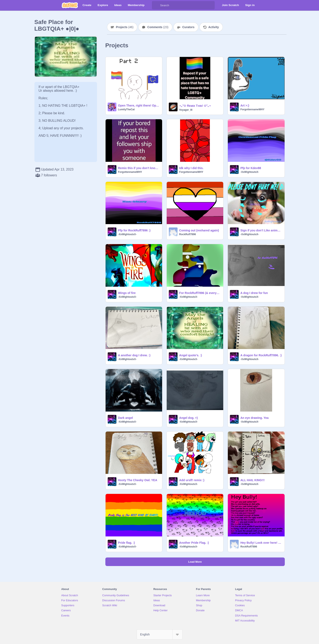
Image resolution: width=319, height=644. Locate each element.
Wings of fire (127, 293)
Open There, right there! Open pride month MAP (139, 105)
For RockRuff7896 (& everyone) (200, 293)
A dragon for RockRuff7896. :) (261, 355)
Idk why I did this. (191, 168)
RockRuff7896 (188, 234)
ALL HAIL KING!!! (252, 480)
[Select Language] (160, 634)
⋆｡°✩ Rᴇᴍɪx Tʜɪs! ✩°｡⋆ (195, 106)
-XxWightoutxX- (250, 172)
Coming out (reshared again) (199, 230)
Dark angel (126, 418)
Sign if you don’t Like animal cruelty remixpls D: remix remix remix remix (261, 230)
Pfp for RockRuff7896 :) (134, 230)
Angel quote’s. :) (191, 355)
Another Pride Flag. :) (194, 543)
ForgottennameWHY (252, 109)
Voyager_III (186, 110)
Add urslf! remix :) (192, 480)
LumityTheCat (126, 109)
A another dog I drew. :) (134, 355)
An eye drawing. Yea (254, 418)
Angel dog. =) (188, 418)
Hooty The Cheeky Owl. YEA (138, 480)
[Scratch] (70, 5)
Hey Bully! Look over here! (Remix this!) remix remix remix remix (261, 543)
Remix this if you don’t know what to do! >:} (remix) (139, 168)
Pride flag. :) (127, 543)
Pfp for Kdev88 (251, 168)
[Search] (156, 5)
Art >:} (245, 105)
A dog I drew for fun (254, 293)
